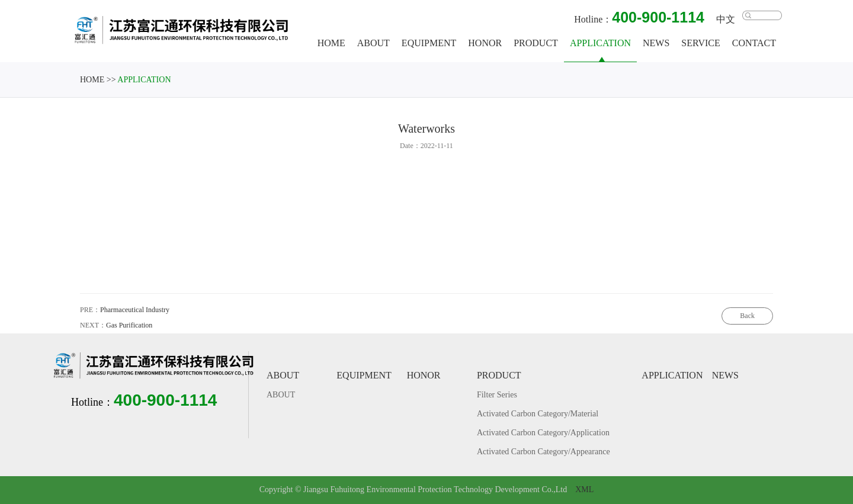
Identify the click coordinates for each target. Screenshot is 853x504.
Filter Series (499, 395)
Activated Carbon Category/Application (545, 433)
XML (584, 490)
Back (747, 321)
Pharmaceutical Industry (135, 315)
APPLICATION (602, 44)
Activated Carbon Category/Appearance (545, 452)
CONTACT (756, 44)
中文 (727, 20)
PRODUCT (538, 44)
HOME (333, 44)
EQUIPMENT (431, 44)
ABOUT (375, 44)
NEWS (658, 44)
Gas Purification (129, 330)
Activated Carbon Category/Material (539, 414)
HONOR (487, 44)
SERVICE (703, 44)
